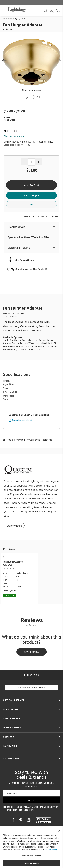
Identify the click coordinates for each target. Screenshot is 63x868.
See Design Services (26, 260)
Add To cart (10, 596)
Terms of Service (20, 810)
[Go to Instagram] (29, 820)
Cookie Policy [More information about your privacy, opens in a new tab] (51, 850)
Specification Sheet (22, 420)
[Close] (59, 831)
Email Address (12, 794)
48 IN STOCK (11, 131)
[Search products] (45, 10)
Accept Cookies (31, 863)
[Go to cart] (58, 10)
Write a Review (32, 652)
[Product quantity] (31, 162)
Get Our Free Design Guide (31, 688)
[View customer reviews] (43, 820)
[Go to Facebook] (14, 820)
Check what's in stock (14, 136)
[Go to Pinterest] (27, 100)
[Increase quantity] (38, 162)
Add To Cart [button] (32, 185)
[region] (31, 847)
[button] (4, 10)
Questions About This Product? (31, 269)
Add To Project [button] (32, 195)
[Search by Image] (51, 11)
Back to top (31, 675)
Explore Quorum (14, 526)
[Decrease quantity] (25, 162)
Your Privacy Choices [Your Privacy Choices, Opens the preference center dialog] (32, 856)
